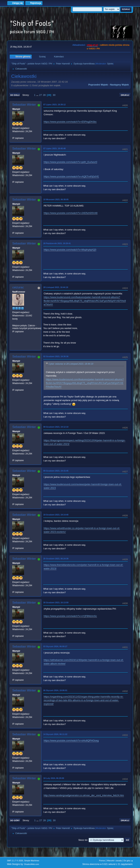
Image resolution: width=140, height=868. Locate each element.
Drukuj (125, 95)
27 (41, 95)
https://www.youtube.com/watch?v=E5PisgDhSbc (70, 122)
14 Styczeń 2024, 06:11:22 (55, 734)
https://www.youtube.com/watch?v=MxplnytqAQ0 (70, 250)
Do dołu (15, 95)
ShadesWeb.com (32, 864)
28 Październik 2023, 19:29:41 (57, 243)
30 (54, 95)
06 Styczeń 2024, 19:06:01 (55, 690)
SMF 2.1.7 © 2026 (15, 861)
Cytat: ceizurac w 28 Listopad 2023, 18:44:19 (71, 364)
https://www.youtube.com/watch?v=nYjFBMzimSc (70, 616)
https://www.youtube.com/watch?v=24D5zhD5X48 (70, 213)
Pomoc (102, 861)
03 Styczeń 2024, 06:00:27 (55, 646)
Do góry (15, 820)
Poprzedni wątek (98, 85)
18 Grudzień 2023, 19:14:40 (56, 515)
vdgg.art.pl (92, 45)
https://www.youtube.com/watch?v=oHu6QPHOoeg (71, 741)
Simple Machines (32, 861)
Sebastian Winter (24, 105)
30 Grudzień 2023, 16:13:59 (56, 603)
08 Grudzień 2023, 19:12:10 (56, 427)
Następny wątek (119, 85)
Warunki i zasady (114, 861)
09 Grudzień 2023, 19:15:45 (56, 471)
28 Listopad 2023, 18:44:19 (56, 287)
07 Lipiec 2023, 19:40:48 (54, 148)
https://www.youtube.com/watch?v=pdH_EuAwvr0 (70, 162)
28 (44, 95)
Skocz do (83, 840)
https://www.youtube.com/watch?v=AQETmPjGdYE (71, 176)
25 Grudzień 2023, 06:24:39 (56, 559)
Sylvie (110, 64)
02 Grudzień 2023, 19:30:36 (56, 356)
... (38, 95)
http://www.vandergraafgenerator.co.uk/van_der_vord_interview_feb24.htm (84, 795)
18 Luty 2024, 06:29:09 (54, 778)
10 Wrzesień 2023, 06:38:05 (56, 199)
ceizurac (18, 287)
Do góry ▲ (128, 861)
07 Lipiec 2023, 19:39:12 (54, 105)
